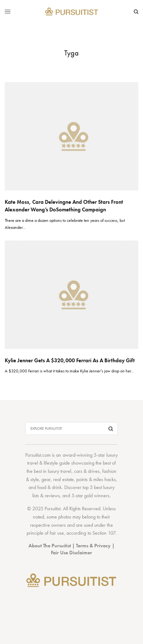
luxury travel (59, 471)
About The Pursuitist (50, 546)
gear (46, 479)
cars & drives (87, 471)
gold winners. (97, 496)
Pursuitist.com (38, 455)
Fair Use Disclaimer (71, 553)
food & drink (50, 487)
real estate (63, 479)
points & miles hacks (96, 479)
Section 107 (104, 533)
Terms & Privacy (93, 546)
